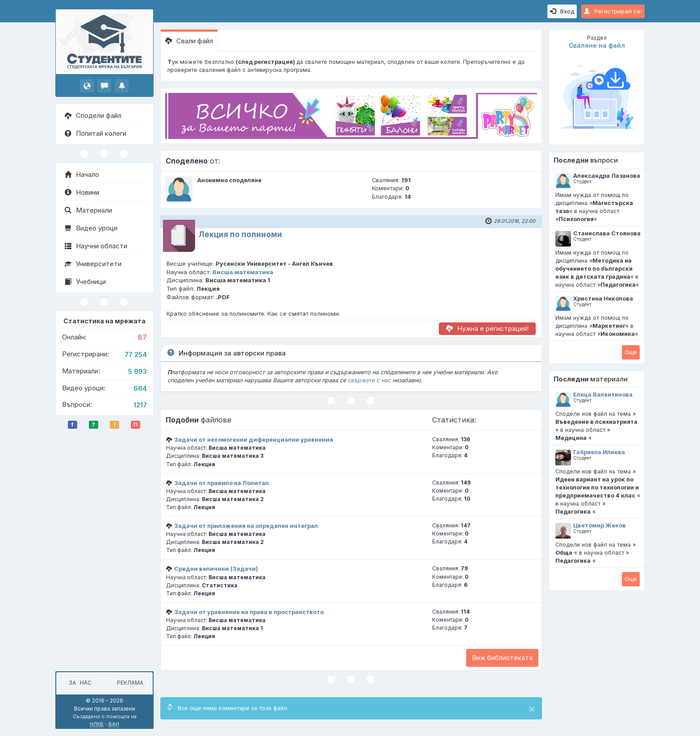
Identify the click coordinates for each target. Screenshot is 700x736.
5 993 (137, 371)
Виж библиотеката (502, 658)
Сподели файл (93, 115)
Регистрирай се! (613, 11)
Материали (88, 210)
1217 (140, 405)
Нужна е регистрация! (487, 328)
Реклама (130, 683)
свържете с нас (369, 380)
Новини (82, 192)
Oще (631, 352)
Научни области (96, 246)
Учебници (85, 282)
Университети (93, 264)
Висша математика (243, 272)
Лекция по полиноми (240, 234)
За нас (79, 683)
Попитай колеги (96, 133)
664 (140, 388)
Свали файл (189, 41)
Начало (82, 174)
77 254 (136, 354)
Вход (562, 11)
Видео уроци (91, 228)
